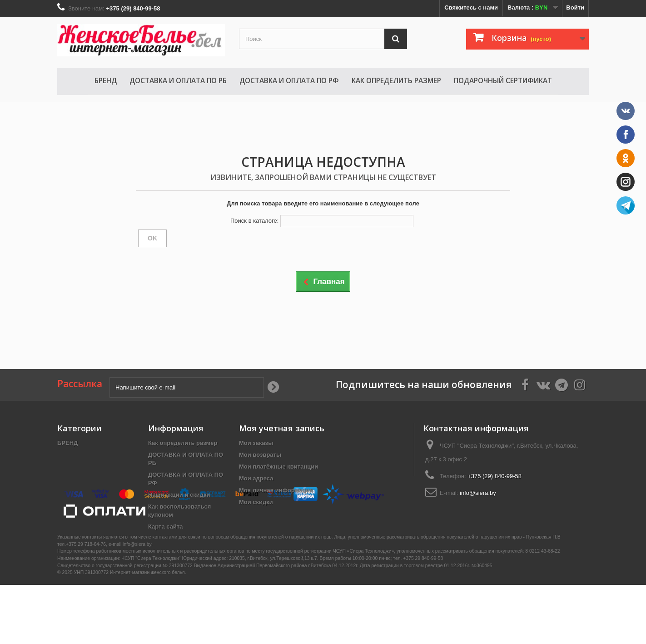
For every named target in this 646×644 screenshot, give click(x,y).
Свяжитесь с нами (471, 7)
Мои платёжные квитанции (278, 467)
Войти (575, 7)
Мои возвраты (260, 455)
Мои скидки (256, 502)
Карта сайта (166, 527)
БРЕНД (106, 80)
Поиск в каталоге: (254, 221)
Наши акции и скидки (179, 495)
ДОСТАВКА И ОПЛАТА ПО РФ (289, 80)
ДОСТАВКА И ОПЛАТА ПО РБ (178, 80)
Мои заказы (256, 443)
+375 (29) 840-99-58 (494, 476)
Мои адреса (256, 478)
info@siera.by (478, 493)
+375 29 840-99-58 (423, 617)
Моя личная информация (276, 490)
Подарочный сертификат (503, 80)
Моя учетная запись (282, 428)
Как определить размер (396, 80)
